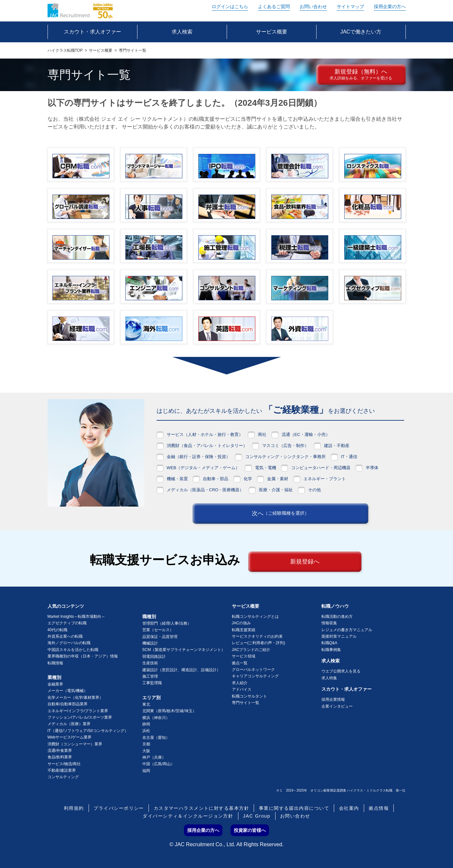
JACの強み (241, 623)
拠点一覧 (240, 663)
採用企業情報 (333, 699)
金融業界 (55, 684)
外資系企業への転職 (65, 636)
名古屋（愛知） (156, 738)
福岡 (146, 771)
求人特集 (329, 678)
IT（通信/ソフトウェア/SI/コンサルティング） (88, 731)
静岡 (146, 724)
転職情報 (55, 663)
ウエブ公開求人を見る (341, 671)
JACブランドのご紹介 (251, 650)
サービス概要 (101, 50)
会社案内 (349, 808)
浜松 (146, 731)
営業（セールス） (158, 630)
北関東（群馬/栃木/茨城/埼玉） (169, 711)
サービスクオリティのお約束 (257, 636)
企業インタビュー (337, 706)
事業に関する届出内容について (294, 808)
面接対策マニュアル (339, 636)
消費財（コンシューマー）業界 (75, 744)
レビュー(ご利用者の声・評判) (259, 643)
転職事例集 (331, 650)
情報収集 (329, 623)
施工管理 (150, 676)
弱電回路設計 (154, 657)
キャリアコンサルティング (255, 676)
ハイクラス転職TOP (65, 50)
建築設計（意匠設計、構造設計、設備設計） (181, 670)
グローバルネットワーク (253, 670)
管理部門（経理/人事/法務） (167, 623)
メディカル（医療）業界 (69, 724)
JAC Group (257, 816)
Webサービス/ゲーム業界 (70, 737)
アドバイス (242, 689)
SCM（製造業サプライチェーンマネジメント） (184, 650)
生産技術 (150, 663)
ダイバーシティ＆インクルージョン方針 (188, 816)
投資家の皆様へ (250, 830)
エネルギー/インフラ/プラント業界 (78, 711)
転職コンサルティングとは (255, 617)
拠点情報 (379, 808)
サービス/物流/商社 (64, 764)
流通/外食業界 (60, 751)
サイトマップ (350, 7)
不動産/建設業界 (62, 770)
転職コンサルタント (249, 696)
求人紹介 (240, 683)
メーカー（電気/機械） (68, 691)
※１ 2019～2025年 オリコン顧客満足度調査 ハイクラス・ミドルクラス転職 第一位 (341, 790)
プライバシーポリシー (119, 808)
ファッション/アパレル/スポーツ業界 (80, 717)
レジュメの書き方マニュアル (347, 630)
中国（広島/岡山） (158, 764)
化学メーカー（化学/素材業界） (75, 698)
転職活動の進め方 (337, 617)
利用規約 (74, 808)
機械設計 (150, 643)
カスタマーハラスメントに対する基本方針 (201, 808)
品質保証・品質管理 (160, 637)
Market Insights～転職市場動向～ (76, 617)
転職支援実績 (244, 630)
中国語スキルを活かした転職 (73, 650)
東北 (146, 704)
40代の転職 (57, 630)
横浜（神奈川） (156, 718)
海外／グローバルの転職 (69, 643)
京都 (146, 744)
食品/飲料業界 (60, 757)
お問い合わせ (313, 7)
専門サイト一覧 (246, 703)
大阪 (146, 751)
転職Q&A (329, 643)
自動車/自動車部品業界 (68, 704)
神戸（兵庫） (154, 757)
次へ (280, 513)
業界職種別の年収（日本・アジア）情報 (83, 656)
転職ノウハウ (335, 606)
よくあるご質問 (274, 7)
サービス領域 (244, 656)
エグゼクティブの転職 (67, 623)
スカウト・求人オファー (347, 689)
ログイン (230, 7)
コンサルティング (63, 777)
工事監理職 (152, 683)
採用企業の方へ (390, 7)
